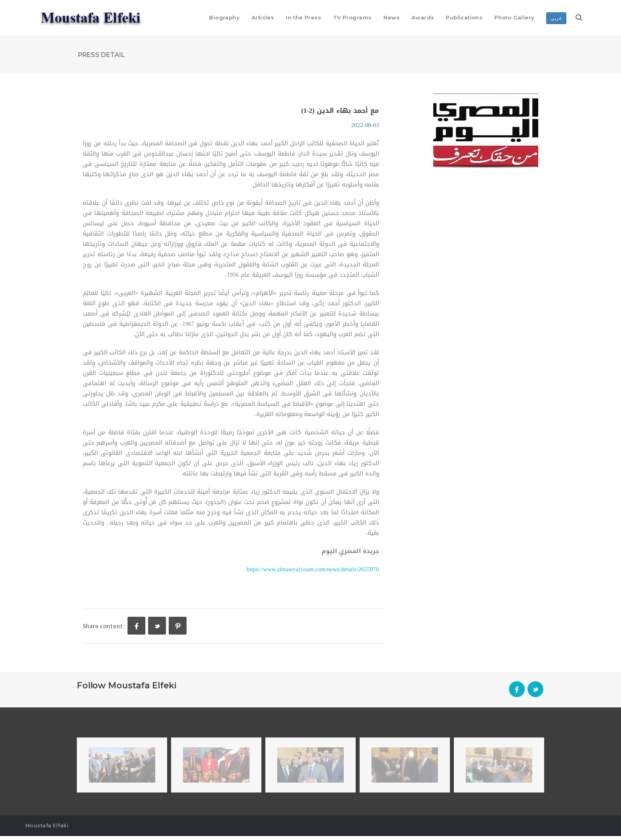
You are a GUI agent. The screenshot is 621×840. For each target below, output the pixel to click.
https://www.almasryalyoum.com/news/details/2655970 (313, 573)
